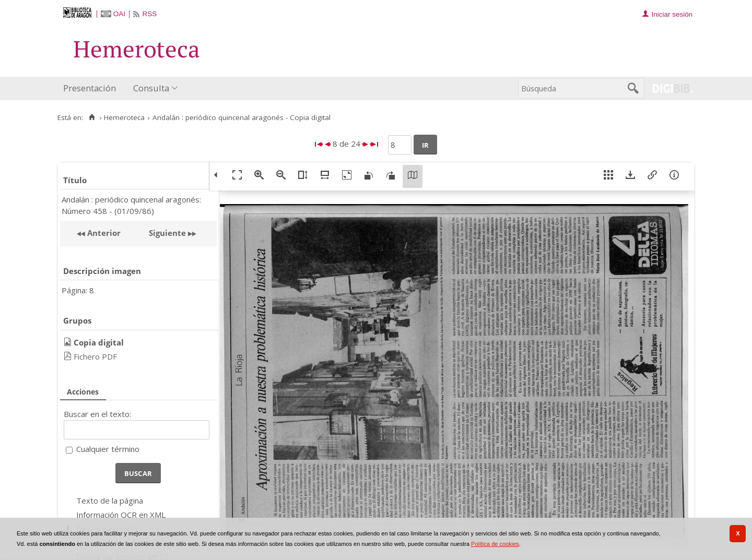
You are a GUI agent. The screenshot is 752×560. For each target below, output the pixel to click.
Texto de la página (110, 501)
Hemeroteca (124, 117)
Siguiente (167, 233)
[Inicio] (92, 117)
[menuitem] (92, 88)
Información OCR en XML (121, 515)
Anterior (103, 233)
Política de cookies (495, 544)
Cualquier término (108, 449)
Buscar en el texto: (97, 414)
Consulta (151, 88)
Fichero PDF (95, 356)
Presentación (90, 88)
